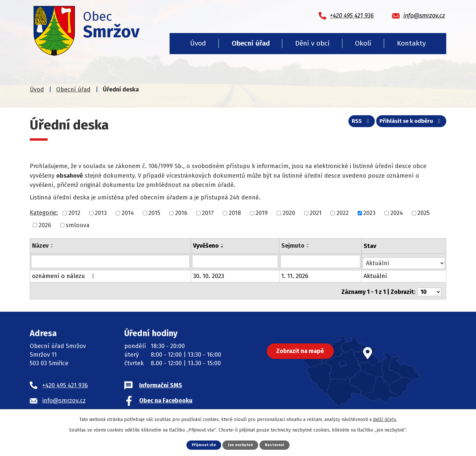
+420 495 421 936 (65, 381)
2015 (154, 213)
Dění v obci (312, 43)
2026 (45, 225)
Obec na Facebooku (166, 397)
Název (40, 246)
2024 (397, 213)
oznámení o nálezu (65, 274)
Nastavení (277, 445)
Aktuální (376, 274)
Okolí (363, 43)
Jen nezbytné (240, 445)
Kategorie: (44, 213)
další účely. (385, 419)
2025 (424, 213)
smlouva (78, 225)
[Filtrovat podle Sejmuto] (321, 261)
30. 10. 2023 (209, 274)
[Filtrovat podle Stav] (404, 261)
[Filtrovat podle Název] (111, 261)
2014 (128, 213)
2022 (343, 213)
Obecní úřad (251, 43)
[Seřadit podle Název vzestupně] (52, 244)
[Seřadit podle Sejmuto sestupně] (309, 247)
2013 (101, 213)
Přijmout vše (202, 445)
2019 (262, 213)
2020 (289, 213)
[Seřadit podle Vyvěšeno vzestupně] (223, 244)
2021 (316, 213)
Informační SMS (161, 381)
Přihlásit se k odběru (409, 123)
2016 (181, 213)
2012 (74, 213)
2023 (369, 213)
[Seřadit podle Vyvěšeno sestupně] (223, 247)
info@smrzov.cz (64, 397)
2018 (235, 213)
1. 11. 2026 (296, 274)
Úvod (198, 43)
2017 (208, 213)
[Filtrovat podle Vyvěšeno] (236, 261)
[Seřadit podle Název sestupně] (52, 247)
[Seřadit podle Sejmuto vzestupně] (309, 244)
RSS (355, 123)
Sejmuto (294, 246)
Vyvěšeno (206, 246)
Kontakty (411, 43)
